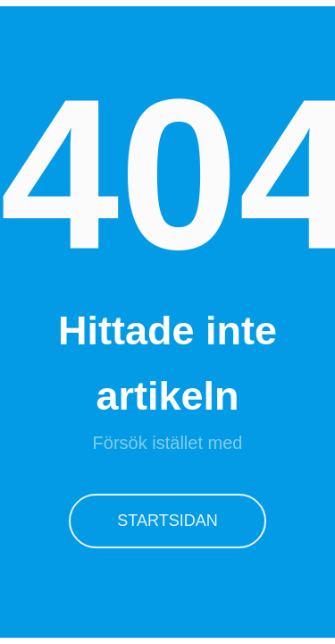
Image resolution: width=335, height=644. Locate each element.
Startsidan (167, 521)
